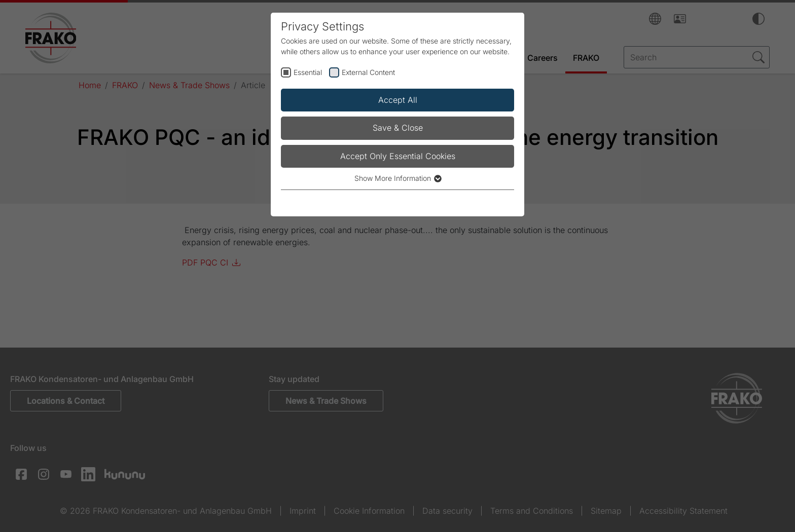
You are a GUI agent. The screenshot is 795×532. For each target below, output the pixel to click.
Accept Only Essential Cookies (398, 156)
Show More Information (397, 178)
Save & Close (398, 128)
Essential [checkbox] (308, 72)
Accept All (398, 100)
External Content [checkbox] (368, 72)
